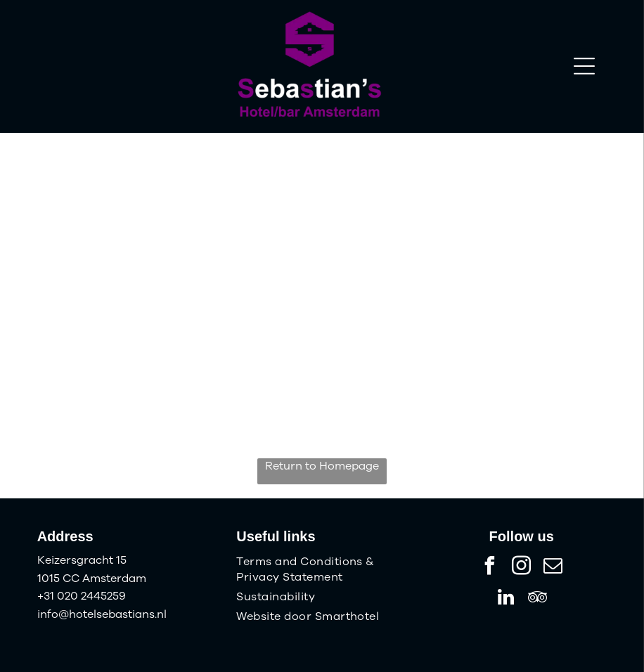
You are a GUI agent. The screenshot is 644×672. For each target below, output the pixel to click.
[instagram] (522, 568)
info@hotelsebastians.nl (102, 614)
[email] (553, 568)
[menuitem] (322, 569)
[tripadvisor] (537, 599)
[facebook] (490, 568)
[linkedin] (505, 599)
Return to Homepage (322, 466)
